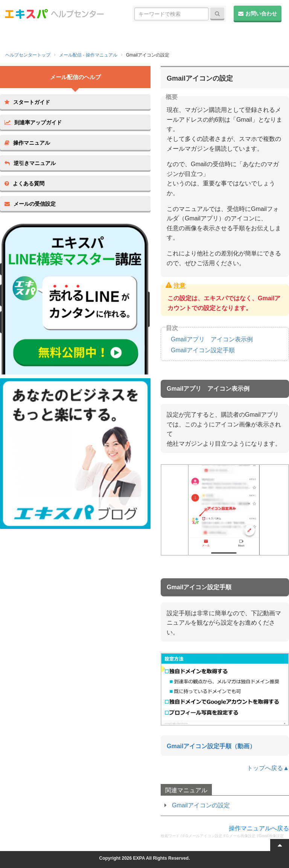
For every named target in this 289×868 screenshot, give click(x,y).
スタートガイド (27, 102)
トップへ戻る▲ (268, 768)
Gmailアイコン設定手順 (203, 350)
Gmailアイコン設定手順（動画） (211, 746)
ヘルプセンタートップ (28, 55)
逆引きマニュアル (30, 163)
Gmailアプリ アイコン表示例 (212, 339)
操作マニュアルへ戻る (259, 828)
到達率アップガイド (33, 122)
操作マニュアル (27, 143)
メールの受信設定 (30, 204)
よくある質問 (24, 183)
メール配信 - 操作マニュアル (88, 55)
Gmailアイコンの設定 (201, 805)
